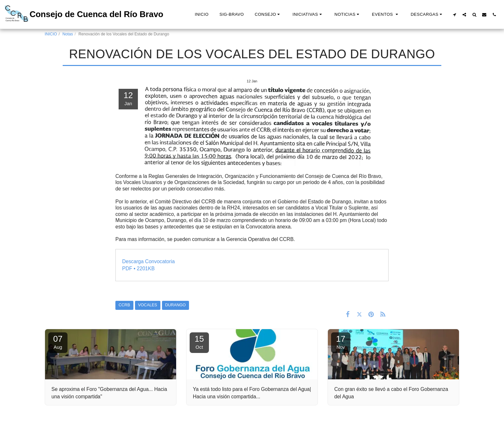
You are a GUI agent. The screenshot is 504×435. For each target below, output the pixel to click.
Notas (68, 34)
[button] (268, 14)
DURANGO (175, 305)
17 (341, 342)
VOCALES (148, 305)
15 (199, 342)
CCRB (124, 305)
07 (58, 342)
